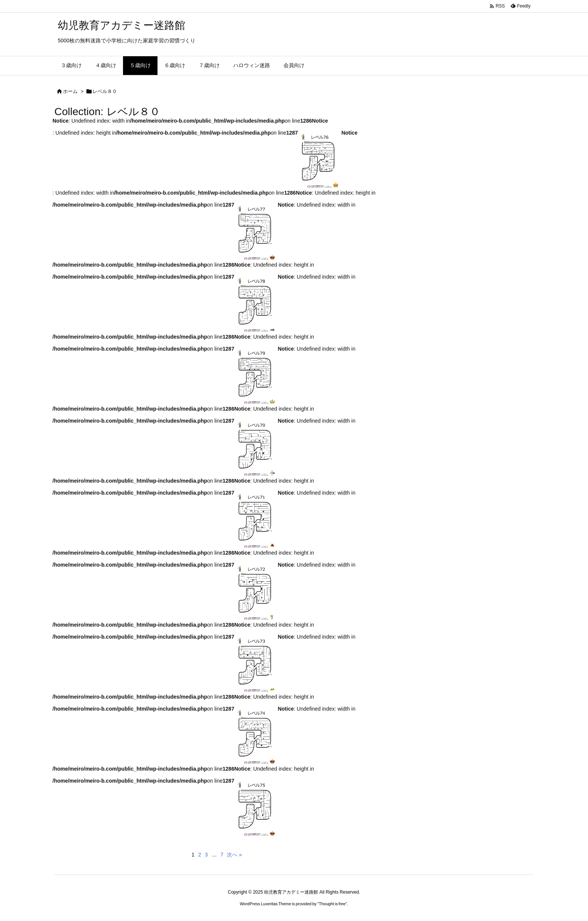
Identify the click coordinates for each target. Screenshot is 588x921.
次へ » (234, 855)
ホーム (70, 91)
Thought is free (332, 904)
